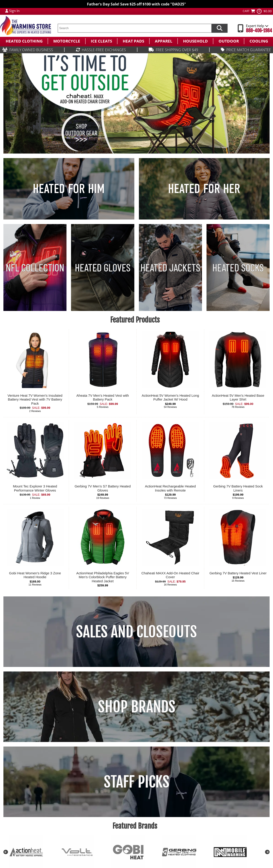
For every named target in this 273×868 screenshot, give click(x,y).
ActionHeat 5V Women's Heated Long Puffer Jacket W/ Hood (170, 397)
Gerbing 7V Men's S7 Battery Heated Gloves (103, 488)
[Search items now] (219, 28)
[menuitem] (24, 41)
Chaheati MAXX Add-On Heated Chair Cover (170, 575)
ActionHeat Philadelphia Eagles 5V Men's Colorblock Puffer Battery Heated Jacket (103, 577)
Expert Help (257, 26)
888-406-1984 (259, 31)
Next (267, 852)
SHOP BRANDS (137, 707)
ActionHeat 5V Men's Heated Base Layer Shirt (238, 397)
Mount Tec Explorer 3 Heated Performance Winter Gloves (35, 488)
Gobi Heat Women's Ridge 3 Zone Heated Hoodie (35, 575)
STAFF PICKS (137, 782)
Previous (6, 852)
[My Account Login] (7, 11)
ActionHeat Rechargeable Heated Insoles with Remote (170, 488)
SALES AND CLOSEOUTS (136, 632)
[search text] (134, 28)
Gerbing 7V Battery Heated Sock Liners (238, 488)
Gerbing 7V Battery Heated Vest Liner (238, 573)
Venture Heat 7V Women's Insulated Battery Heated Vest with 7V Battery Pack (35, 399)
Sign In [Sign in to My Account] (14, 11)
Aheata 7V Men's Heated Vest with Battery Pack (103, 397)
